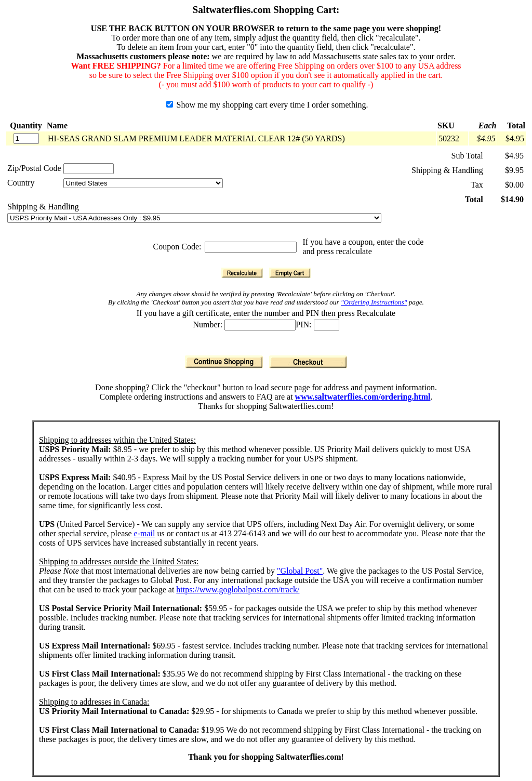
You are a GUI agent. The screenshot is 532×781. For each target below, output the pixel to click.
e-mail (145, 533)
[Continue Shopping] (224, 362)
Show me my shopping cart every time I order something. (267, 105)
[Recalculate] (242, 273)
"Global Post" (300, 571)
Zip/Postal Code (34, 168)
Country (21, 183)
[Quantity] (26, 138)
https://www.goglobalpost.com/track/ (238, 590)
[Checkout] (308, 362)
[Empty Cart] (290, 273)
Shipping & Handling (43, 207)
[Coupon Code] (251, 247)
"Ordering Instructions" (374, 302)
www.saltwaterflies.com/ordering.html (363, 397)
